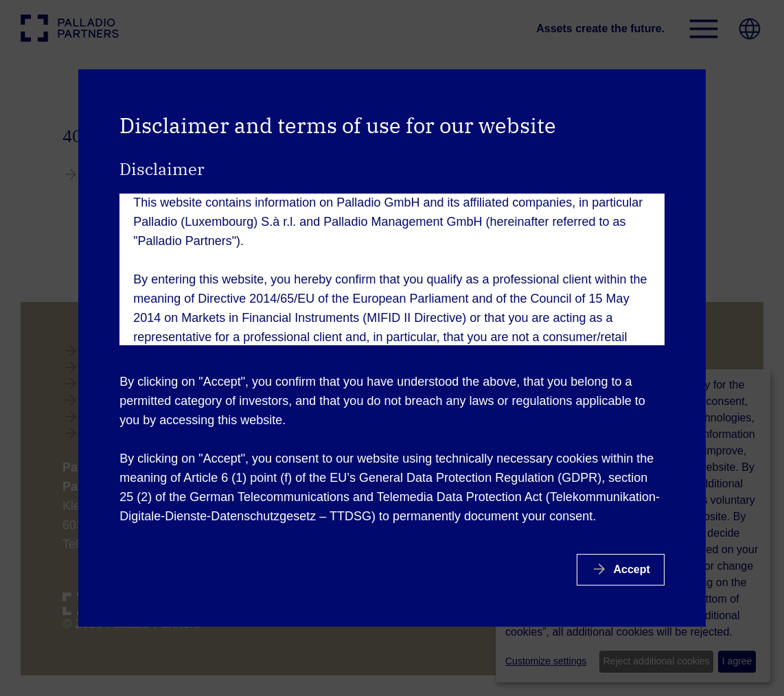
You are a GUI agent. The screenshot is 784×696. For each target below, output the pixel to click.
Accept (631, 569)
